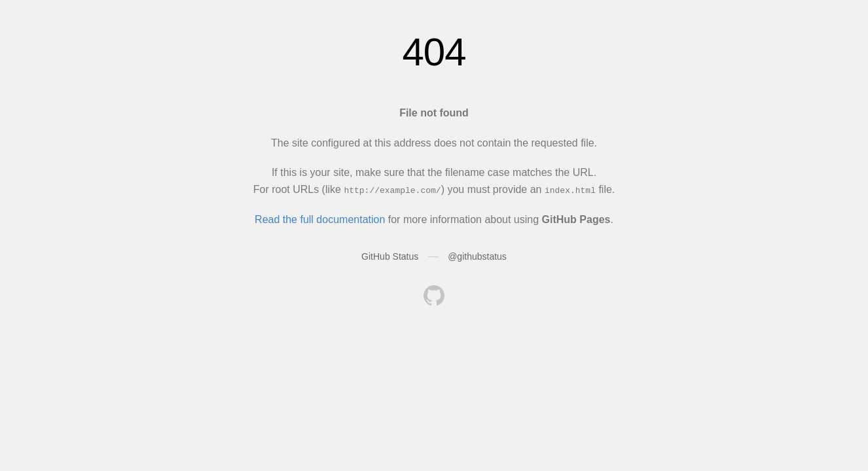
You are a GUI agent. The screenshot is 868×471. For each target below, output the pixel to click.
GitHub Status (390, 256)
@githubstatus (477, 256)
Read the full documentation (320, 219)
